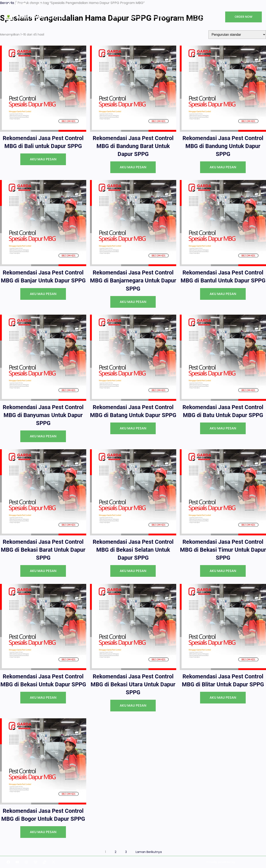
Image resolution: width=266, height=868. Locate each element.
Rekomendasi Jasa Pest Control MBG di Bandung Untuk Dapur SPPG (223, 146)
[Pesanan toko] (237, 35)
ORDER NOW (244, 17)
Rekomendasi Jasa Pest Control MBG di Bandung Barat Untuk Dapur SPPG (133, 146)
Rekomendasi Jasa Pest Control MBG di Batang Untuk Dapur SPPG (133, 411)
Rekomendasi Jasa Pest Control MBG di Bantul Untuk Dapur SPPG (223, 277)
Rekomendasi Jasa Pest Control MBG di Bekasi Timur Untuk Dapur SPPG (223, 550)
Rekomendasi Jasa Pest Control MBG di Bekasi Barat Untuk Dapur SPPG (43, 550)
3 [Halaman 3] (126, 852)
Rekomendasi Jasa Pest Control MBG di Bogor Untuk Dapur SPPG (43, 815)
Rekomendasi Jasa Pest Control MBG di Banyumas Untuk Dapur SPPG (43, 415)
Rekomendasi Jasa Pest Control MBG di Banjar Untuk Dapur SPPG (43, 277)
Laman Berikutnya (149, 852)
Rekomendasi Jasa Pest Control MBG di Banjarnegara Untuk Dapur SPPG (133, 281)
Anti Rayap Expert (42, 17)
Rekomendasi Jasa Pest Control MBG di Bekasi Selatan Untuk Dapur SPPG (133, 550)
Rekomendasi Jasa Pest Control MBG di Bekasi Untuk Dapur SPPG (43, 680)
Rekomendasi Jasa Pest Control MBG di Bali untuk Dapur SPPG (43, 142)
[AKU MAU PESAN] (43, 159)
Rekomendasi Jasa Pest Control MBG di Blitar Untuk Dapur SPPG (223, 680)
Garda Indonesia (248, 862)
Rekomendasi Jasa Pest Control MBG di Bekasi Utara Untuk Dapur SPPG (133, 684)
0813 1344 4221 (202, 14)
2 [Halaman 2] (116, 852)
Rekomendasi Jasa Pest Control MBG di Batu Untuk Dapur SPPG (223, 411)
